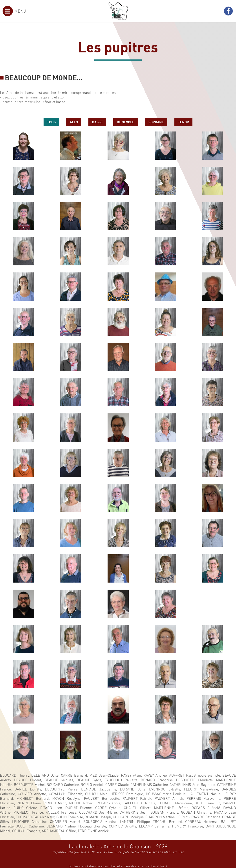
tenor (183, 122)
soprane (156, 122)
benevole (126, 122)
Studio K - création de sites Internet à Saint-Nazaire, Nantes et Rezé (118, 866)
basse (97, 122)
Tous (51, 122)
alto (74, 122)
